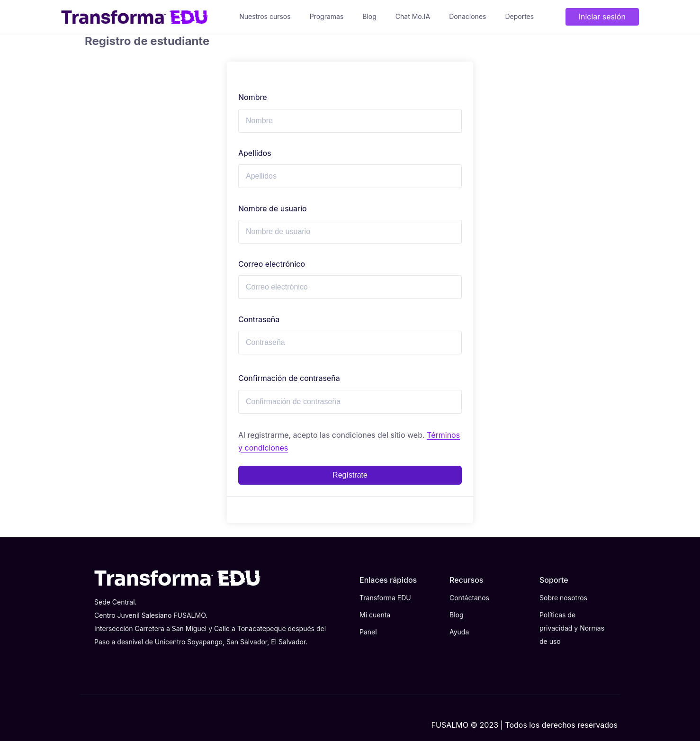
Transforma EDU (385, 598)
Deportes (519, 16)
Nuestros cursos (265, 16)
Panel (368, 632)
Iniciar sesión (602, 17)
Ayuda (459, 632)
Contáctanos (469, 598)
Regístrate (350, 475)
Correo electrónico (272, 264)
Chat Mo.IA (413, 16)
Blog (369, 16)
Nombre (253, 97)
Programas (327, 16)
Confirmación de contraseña (289, 378)
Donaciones (467, 16)
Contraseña (259, 319)
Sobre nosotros (563, 598)
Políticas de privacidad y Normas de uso (572, 628)
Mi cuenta (375, 615)
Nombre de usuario (273, 208)
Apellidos (255, 153)
